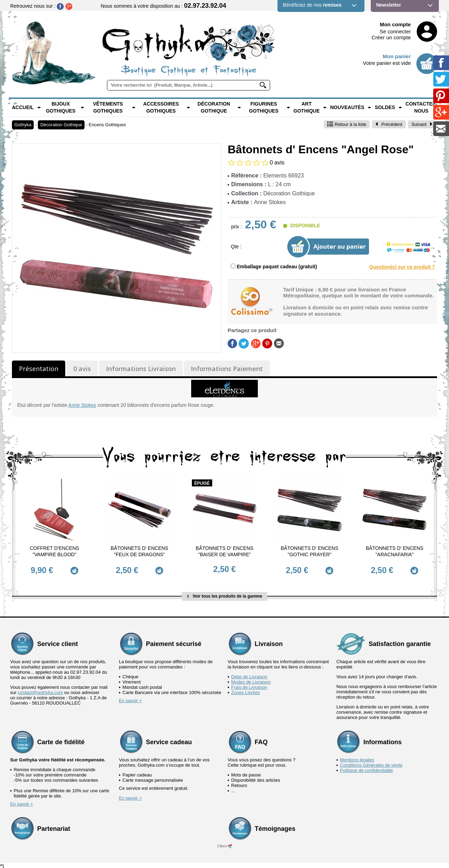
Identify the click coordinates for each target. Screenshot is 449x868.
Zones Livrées (246, 690)
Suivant (422, 124)
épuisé (202, 483)
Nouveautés (347, 107)
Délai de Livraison (249, 674)
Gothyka (23, 125)
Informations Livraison (141, 369)
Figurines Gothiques (264, 107)
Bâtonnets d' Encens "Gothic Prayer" (309, 551)
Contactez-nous (421, 107)
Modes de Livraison (251, 679)
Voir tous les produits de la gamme (225, 594)
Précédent (389, 124)
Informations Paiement (227, 369)
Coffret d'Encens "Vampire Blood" (55, 551)
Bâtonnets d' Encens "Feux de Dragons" (139, 551)
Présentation (39, 369)
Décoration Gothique (214, 107)
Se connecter (395, 31)
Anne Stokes (82, 405)
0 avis (82, 369)
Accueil (23, 107)
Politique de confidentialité (366, 768)
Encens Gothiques (107, 125)
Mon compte (395, 24)
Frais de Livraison (249, 685)
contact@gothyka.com (41, 690)
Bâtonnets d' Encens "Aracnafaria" (395, 551)
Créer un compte (391, 37)
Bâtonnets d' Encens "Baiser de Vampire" (224, 551)
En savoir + (130, 698)
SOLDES (385, 107)
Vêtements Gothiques (108, 107)
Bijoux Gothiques (61, 107)
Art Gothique (307, 107)
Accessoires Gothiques (161, 107)
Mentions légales (357, 757)
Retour (347, 124)
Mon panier (397, 56)
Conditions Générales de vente (371, 763)
